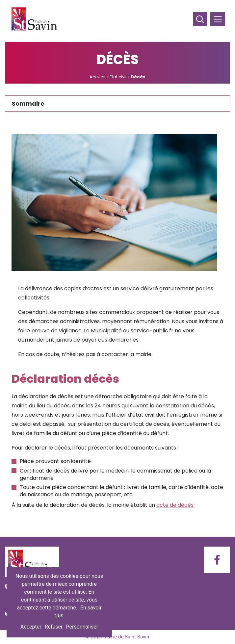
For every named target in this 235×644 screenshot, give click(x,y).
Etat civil (118, 77)
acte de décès (175, 505)
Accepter (31, 627)
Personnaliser (82, 627)
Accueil (97, 77)
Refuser (54, 627)
